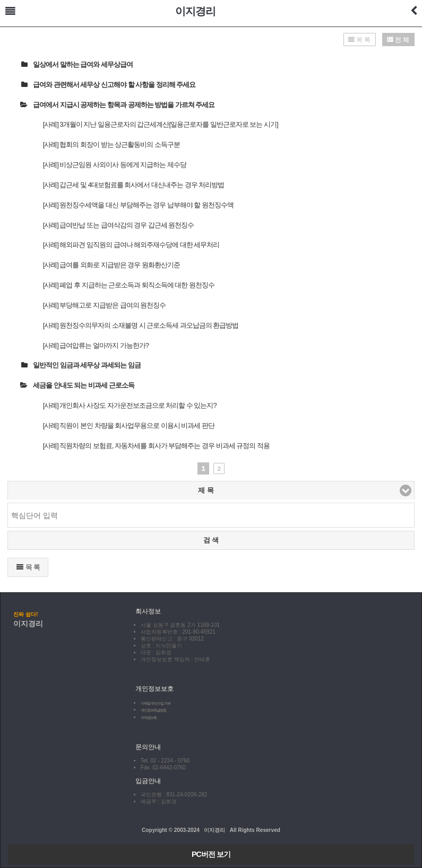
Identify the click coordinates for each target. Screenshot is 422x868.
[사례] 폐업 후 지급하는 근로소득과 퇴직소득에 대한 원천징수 (129, 285)
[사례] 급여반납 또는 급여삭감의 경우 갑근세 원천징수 (119, 225)
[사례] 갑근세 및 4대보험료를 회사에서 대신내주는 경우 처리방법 (134, 185)
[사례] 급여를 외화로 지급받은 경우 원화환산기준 (111, 265)
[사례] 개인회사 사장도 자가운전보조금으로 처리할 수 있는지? (130, 405)
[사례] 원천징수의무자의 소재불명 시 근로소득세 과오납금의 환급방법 (141, 325)
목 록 (28, 567)
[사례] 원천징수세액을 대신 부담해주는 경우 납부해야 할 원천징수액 (138, 205)
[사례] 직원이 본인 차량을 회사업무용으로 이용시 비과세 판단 (129, 426)
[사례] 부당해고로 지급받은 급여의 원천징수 (105, 305)
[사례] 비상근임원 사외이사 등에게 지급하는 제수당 (115, 165)
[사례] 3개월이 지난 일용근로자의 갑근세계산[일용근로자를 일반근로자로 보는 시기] (161, 124)
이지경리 (195, 11)
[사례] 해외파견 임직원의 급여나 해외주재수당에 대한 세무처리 (131, 245)
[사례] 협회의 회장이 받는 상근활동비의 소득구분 (111, 144)
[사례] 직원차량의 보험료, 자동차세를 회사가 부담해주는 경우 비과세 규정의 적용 (156, 446)
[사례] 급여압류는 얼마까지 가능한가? (96, 345)
